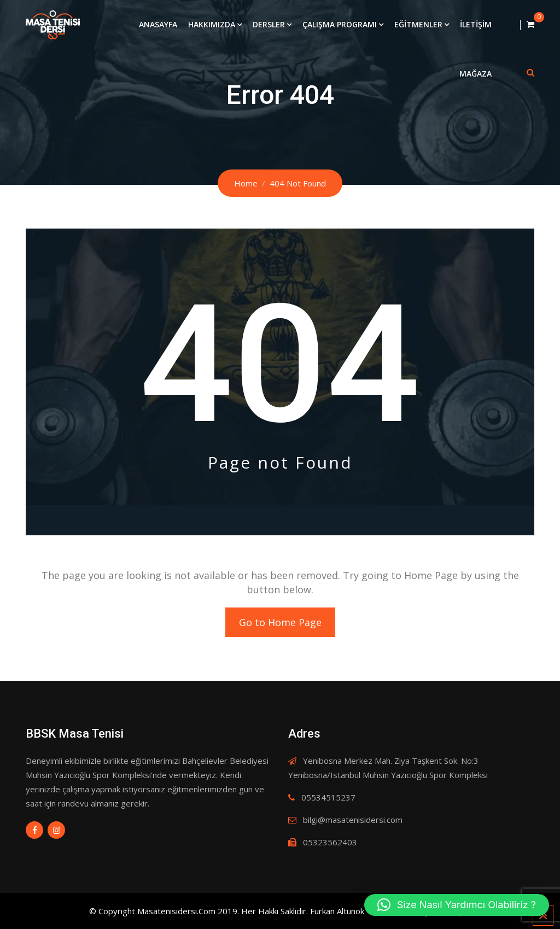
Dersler (269, 24)
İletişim (476, 24)
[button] (457, 905)
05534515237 (328, 797)
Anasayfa (158, 24)
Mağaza (476, 74)
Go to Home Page (280, 622)
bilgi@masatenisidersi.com (353, 820)
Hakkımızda (212, 24)
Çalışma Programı (340, 24)
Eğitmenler (418, 24)
